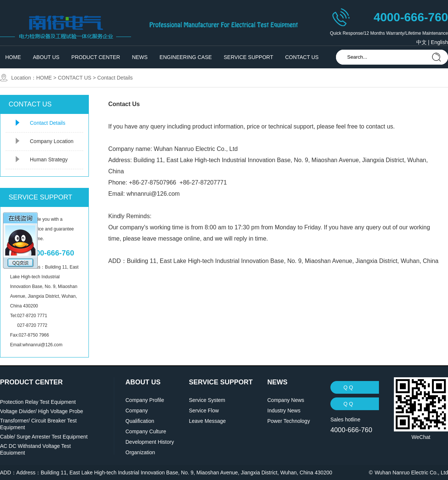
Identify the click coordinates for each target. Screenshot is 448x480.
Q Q (348, 387)
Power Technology (289, 421)
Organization (140, 452)
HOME (13, 57)
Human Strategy (49, 160)
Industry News (284, 411)
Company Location (52, 141)
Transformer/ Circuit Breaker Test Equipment (38, 424)
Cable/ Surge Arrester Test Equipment (44, 437)
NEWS (140, 57)
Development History (150, 442)
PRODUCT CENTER (96, 57)
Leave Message (207, 421)
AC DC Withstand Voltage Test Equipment (35, 449)
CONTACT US (302, 57)
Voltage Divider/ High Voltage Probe (42, 411)
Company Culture (146, 431)
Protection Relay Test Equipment (38, 402)
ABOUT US (46, 57)
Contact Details (115, 78)
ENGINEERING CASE (186, 57)
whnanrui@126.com (153, 194)
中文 (421, 42)
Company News (286, 400)
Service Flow (204, 411)
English (439, 42)
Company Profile (145, 400)
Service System (207, 400)
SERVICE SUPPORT (248, 57)
